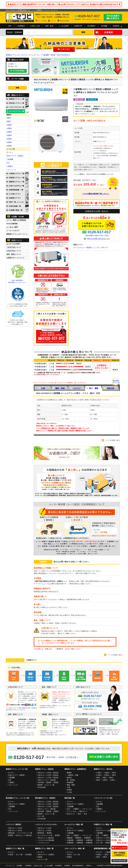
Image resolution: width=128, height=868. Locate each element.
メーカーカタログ (13, 231)
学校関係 (70, 782)
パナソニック (11, 170)
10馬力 (105, 780)
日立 (8, 163)
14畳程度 (80, 840)
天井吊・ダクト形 (73, 855)
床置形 (56, 782)
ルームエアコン (35, 55)
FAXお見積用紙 (12, 224)
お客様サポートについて (15, 258)
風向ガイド (83, 811)
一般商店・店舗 (72, 775)
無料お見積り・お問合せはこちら (113, 17)
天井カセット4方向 (103, 838)
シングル (97, 248)
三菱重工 (10, 166)
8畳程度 (78, 838)
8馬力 (98, 780)
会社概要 (104, 26)
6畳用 (9, 118)
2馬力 (114, 773)
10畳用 (9, 125)
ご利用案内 (21, 26)
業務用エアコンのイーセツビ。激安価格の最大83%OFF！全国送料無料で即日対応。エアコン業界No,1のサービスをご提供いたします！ (20, 17)
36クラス (105, 248)
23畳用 (9, 142)
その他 (69, 792)
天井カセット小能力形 (24, 835)
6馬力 (111, 778)
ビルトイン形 (50, 785)
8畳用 (9, 121)
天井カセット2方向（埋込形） (49, 775)
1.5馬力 (99, 773)
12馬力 (113, 780)
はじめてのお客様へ (14, 244)
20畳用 (9, 139)
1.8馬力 (107, 773)
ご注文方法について (14, 247)
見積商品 (116, 26)
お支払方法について (14, 251)
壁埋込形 (11, 833)
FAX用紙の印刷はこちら (90, 709)
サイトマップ (10, 866)
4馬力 (98, 778)
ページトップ (119, 861)
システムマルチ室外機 (46, 840)
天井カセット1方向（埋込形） (49, 778)
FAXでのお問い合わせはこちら (99, 239)
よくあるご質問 (12, 227)
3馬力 (114, 775)
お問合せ (89, 866)
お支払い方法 (35, 26)
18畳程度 (89, 840)
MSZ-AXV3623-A (63, 55)
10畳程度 (87, 838)
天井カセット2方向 (15, 830)
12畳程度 (70, 840)
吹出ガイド (71, 814)
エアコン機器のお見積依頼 (16, 220)
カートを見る (42, 21)
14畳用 (9, 132)
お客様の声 (78, 26)
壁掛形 (53, 55)
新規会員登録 (64, 21)
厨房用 (40, 785)
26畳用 (9, 146)
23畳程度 (80, 843)
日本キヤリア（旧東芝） (15, 156)
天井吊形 (41, 782)
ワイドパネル (72, 811)
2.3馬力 (99, 775)
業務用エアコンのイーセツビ (16, 55)
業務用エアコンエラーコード (17, 234)
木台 (85, 814)
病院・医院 (71, 785)
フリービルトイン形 (25, 833)
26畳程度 (89, 843)
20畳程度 (70, 843)
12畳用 (9, 128)
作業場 (69, 790)
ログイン (53, 21)
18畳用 (9, 135)
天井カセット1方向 (15, 828)
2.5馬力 (107, 775)
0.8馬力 (99, 855)
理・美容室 (71, 780)
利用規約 (67, 866)
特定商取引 (91, 26)
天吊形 (11, 855)
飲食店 (69, 778)
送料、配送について (14, 254)
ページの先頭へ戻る (113, 440)
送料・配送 (49, 26)
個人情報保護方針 (78, 866)
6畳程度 (70, 838)
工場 (68, 787)
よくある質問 (64, 26)
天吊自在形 (42, 787)
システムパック (43, 843)
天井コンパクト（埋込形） (47, 780)
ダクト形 (41, 816)
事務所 (69, 773)
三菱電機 (45, 55)
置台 (79, 814)
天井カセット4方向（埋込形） (49, 773)
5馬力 (105, 778)
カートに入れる (119, 848)
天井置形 (28, 855)
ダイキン (10, 152)
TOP (10, 26)
